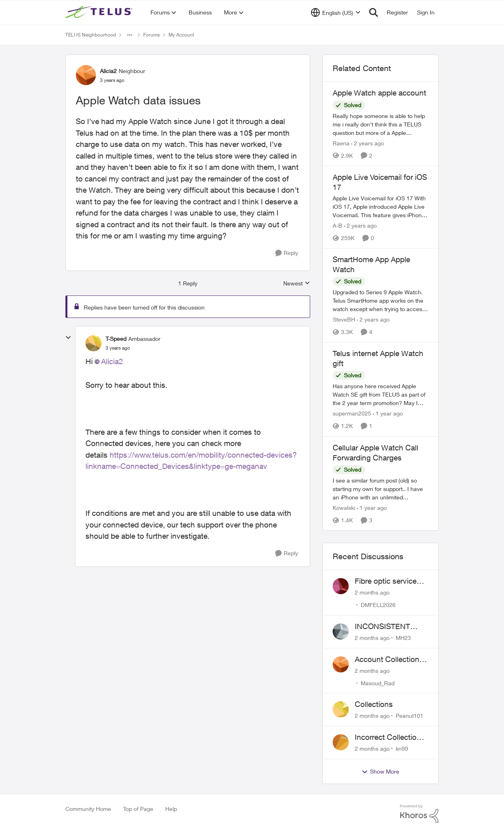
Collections (374, 704)
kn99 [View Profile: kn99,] (402, 748)
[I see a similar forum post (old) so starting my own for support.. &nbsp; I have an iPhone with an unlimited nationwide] (380, 489)
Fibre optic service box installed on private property (386, 581)
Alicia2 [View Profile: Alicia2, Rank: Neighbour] (108, 71)
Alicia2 (112, 361)
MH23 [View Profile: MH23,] (403, 638)
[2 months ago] (372, 592)
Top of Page (138, 809)
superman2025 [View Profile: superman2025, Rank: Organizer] (352, 414)
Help (171, 809)
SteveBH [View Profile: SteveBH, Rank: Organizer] (344, 319)
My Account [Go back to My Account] (181, 35)
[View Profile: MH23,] (341, 631)
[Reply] (287, 253)
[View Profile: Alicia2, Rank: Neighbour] (86, 75)
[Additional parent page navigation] (130, 35)
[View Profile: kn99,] (341, 742)
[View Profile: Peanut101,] (341, 709)
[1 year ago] (388, 414)
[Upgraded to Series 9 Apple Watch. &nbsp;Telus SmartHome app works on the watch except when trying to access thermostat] (380, 300)
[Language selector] (336, 12)
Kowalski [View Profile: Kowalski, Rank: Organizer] (344, 508)
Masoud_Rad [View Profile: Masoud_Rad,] (378, 683)
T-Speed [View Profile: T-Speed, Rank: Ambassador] (116, 339)
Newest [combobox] (297, 284)
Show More (380, 772)
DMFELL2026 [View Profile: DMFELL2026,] (378, 605)
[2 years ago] (368, 143)
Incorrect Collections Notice (390, 737)
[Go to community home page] (100, 12)
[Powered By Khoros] (419, 814)
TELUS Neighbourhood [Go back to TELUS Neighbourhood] (91, 35)
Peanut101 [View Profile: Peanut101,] (409, 716)
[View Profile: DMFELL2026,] (341, 586)
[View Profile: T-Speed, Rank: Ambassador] (93, 343)
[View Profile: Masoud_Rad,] (341, 664)
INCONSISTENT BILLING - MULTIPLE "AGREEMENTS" (391, 627)
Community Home (88, 809)
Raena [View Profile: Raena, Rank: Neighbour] (341, 143)
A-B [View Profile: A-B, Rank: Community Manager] (337, 225)
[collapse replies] (68, 338)
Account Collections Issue (389, 660)
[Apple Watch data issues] (118, 348)
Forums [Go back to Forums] (151, 35)
